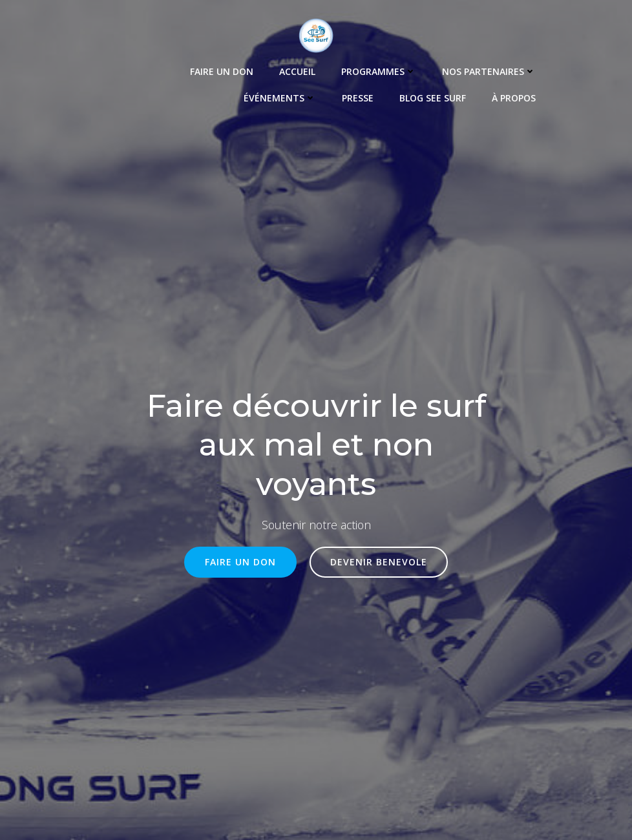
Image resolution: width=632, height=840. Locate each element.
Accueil (297, 71)
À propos (514, 98)
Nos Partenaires (489, 71)
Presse (358, 98)
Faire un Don (222, 71)
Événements (280, 98)
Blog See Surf (433, 98)
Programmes (379, 71)
